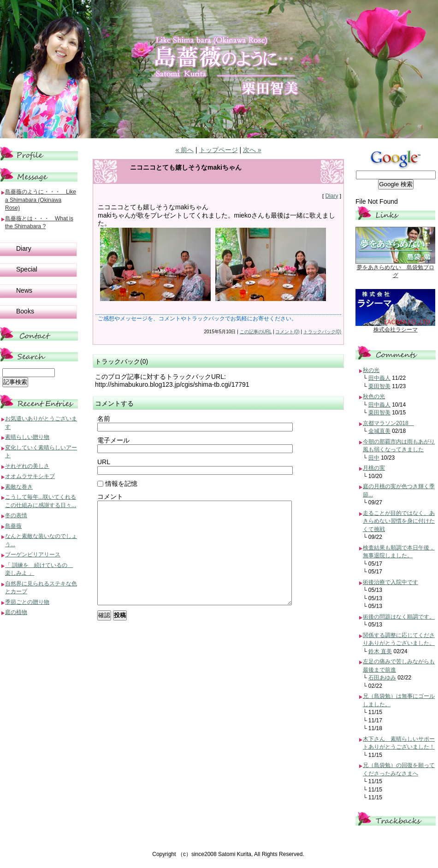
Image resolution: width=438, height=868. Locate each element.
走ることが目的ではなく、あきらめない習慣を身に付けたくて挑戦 (399, 521)
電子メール (113, 440)
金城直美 (379, 431)
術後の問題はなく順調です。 (399, 617)
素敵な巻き (19, 487)
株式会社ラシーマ (396, 330)
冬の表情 (16, 515)
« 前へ (184, 150)
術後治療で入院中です (391, 582)
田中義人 (379, 378)
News (24, 290)
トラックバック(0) (322, 332)
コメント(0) (287, 332)
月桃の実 (374, 468)
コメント (110, 496)
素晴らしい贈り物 (27, 437)
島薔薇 (13, 526)
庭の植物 (16, 612)
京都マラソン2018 (388, 423)
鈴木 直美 (380, 651)
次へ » (252, 150)
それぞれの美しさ (27, 466)
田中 (374, 458)
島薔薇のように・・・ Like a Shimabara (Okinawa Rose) (41, 200)
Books (25, 311)
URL (104, 462)
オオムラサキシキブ (30, 476)
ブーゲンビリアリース (33, 555)
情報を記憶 (117, 484)
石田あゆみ (382, 678)
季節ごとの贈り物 (27, 602)
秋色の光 (374, 396)
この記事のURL (256, 332)
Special (27, 269)
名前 (104, 419)
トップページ (219, 150)
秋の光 (371, 370)
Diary (331, 196)
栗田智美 (379, 386)
